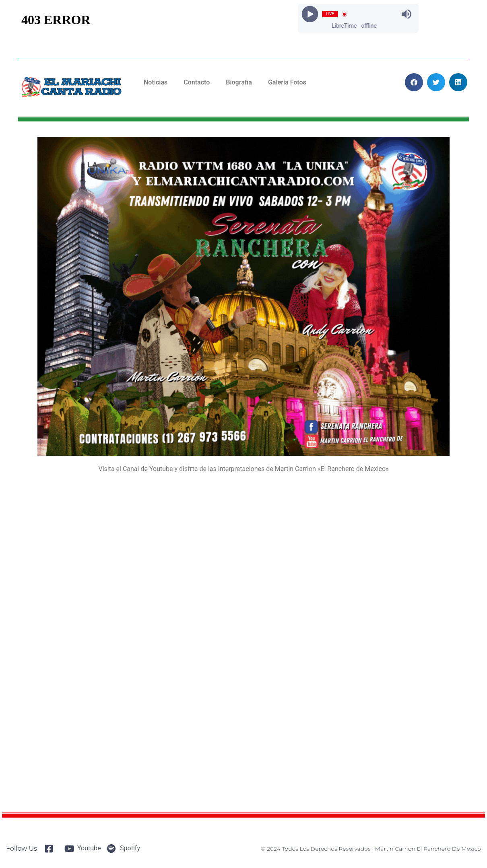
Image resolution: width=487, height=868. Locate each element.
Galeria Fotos (287, 82)
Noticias (156, 82)
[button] (414, 82)
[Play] (310, 14)
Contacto (197, 82)
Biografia (239, 82)
